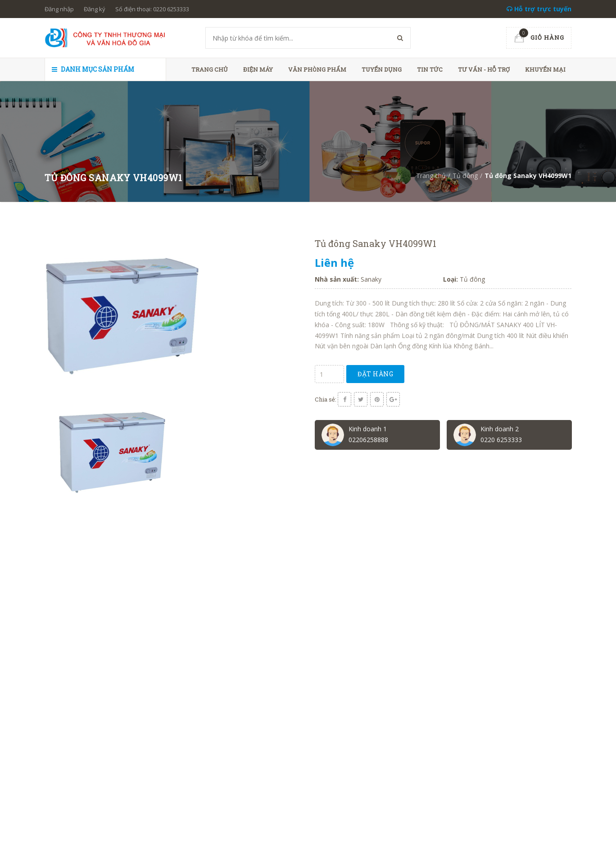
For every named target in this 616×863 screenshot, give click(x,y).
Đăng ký (95, 9)
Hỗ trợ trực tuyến (539, 9)
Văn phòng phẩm (317, 69)
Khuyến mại (545, 69)
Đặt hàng (375, 374)
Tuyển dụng (382, 69)
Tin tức (430, 69)
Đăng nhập (59, 9)
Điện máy (258, 69)
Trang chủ (210, 69)
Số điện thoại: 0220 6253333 (152, 9)
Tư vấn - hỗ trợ (484, 69)
